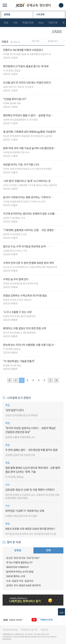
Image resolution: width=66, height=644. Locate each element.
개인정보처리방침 (10, 630)
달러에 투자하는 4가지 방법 (20, 572)
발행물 (7, 15)
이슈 (15, 23)
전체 (48, 550)
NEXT (50, 380)
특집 (6, 23)
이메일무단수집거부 (29, 630)
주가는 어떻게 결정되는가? (19, 563)
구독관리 (57, 31)
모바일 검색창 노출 (61, 5)
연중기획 (53, 23)
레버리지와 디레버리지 (17, 567)
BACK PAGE (10, 380)
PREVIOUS (16, 380)
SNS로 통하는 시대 (16, 576)
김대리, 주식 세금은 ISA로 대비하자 (23, 586)
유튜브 (34, 620)
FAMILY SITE (47, 620)
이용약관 (44, 630)
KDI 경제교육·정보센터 (33, 5)
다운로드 (61, 54)
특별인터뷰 (28, 23)
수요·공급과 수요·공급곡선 (20, 581)
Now (41, 23)
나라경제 (40, 15)
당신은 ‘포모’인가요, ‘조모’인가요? (23, 558)
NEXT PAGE (56, 380)
